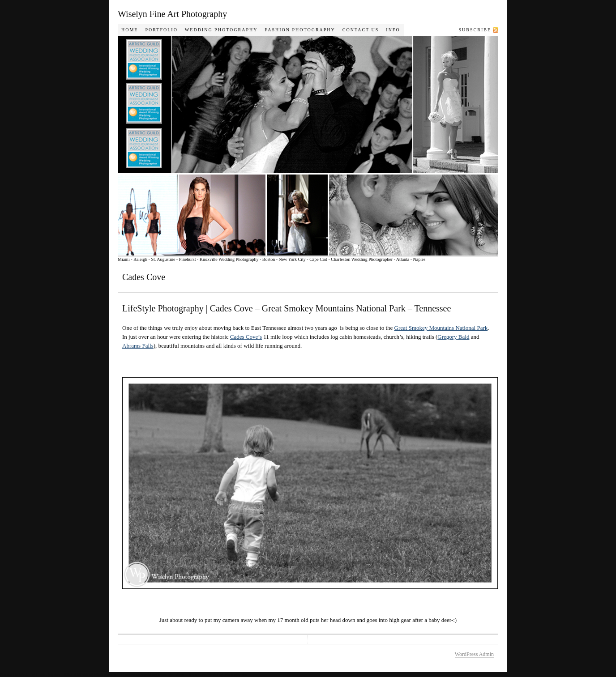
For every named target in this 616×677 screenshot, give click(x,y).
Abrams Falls (138, 346)
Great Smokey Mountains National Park (441, 328)
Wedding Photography (221, 30)
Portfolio (161, 30)
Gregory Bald (453, 337)
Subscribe (475, 30)
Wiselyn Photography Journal (319, 146)
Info (393, 30)
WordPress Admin (474, 654)
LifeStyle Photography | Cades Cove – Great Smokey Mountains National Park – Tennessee (287, 308)
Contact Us (361, 30)
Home (130, 30)
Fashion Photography (300, 30)
